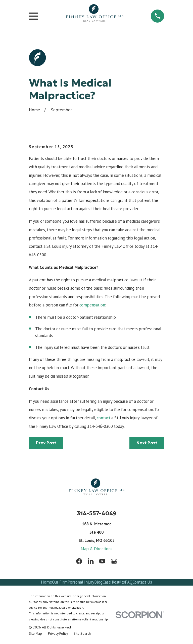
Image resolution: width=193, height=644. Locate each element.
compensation (92, 305)
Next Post (147, 443)
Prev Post (46, 443)
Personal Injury (81, 582)
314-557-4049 (97, 513)
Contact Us (142, 582)
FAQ (129, 582)
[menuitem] (35, 633)
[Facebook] (79, 561)
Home (46, 582)
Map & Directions (96, 549)
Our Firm (60, 582)
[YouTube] (102, 561)
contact (104, 418)
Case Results (114, 582)
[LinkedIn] (91, 561)
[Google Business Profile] (114, 561)
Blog (98, 582)
